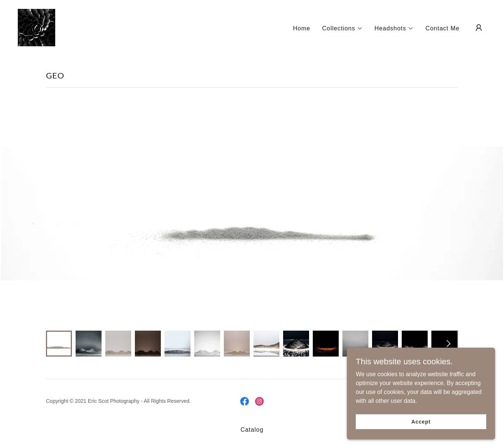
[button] (342, 29)
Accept (421, 421)
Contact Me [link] (442, 28)
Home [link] (301, 28)
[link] (37, 27)
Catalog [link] (252, 430)
